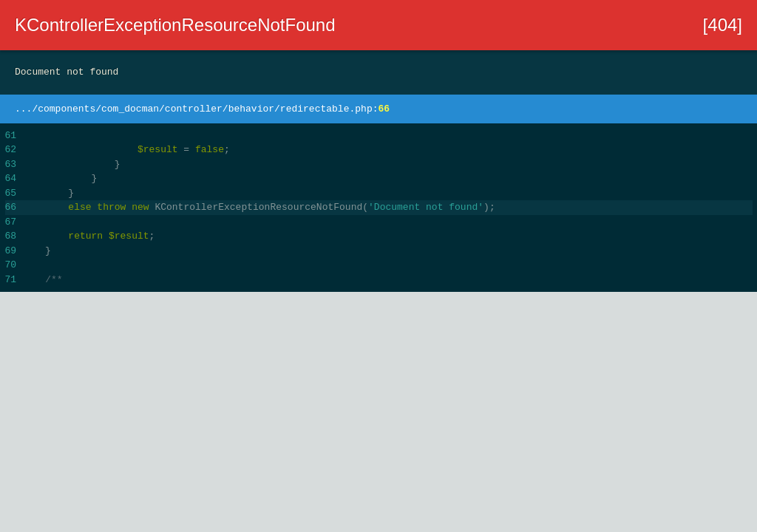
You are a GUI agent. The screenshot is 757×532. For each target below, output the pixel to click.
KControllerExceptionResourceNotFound (175, 25)
